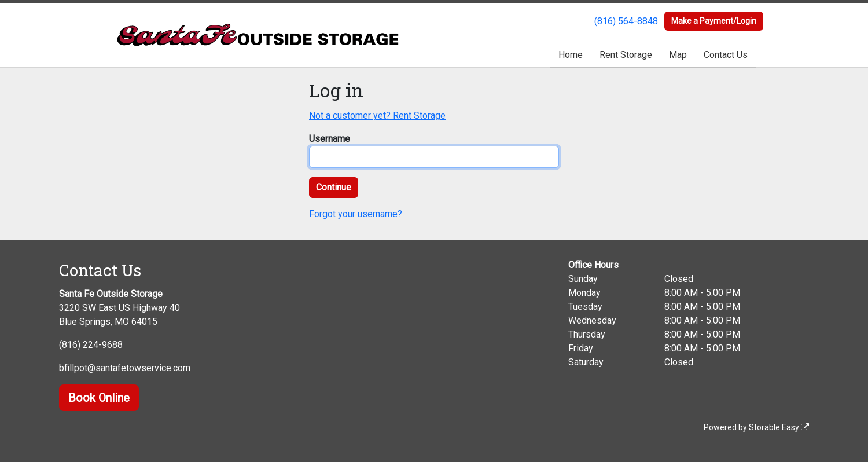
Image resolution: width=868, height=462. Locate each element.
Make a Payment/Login (714, 21)
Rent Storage (626, 55)
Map (678, 55)
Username (330, 139)
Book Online (99, 398)
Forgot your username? (356, 214)
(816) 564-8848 (626, 21)
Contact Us (726, 55)
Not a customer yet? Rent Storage (377, 115)
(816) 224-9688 (91, 345)
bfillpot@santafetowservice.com (125, 368)
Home (571, 55)
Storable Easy (779, 427)
